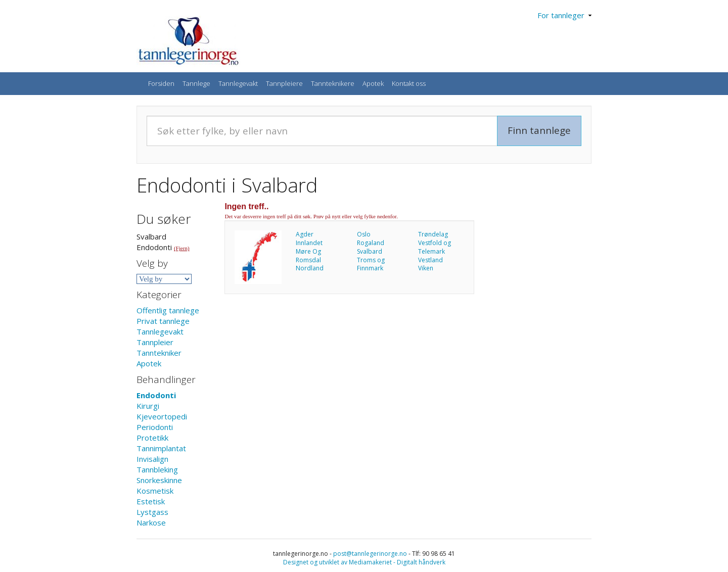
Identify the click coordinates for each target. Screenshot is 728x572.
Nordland (310, 268)
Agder (305, 234)
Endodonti (156, 395)
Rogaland (371, 243)
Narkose (151, 522)
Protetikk (152, 438)
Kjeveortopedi (162, 416)
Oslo (364, 234)
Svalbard (370, 251)
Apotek (373, 83)
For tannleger (564, 15)
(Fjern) (182, 248)
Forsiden (161, 83)
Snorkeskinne (159, 480)
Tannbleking (157, 469)
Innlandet (309, 243)
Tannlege (196, 83)
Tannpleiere (284, 83)
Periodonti (155, 427)
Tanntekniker (159, 353)
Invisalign (152, 459)
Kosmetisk (155, 491)
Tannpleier (155, 342)
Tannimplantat (161, 448)
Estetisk (151, 501)
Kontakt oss (409, 83)
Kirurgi (148, 406)
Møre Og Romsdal (308, 256)
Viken (426, 268)
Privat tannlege (163, 321)
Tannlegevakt (238, 83)
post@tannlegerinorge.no (370, 554)
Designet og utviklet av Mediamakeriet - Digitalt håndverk (364, 562)
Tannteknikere (333, 83)
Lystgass (152, 512)
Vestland (430, 260)
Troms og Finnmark (371, 264)
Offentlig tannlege (168, 310)
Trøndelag (433, 234)
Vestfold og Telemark (435, 247)
